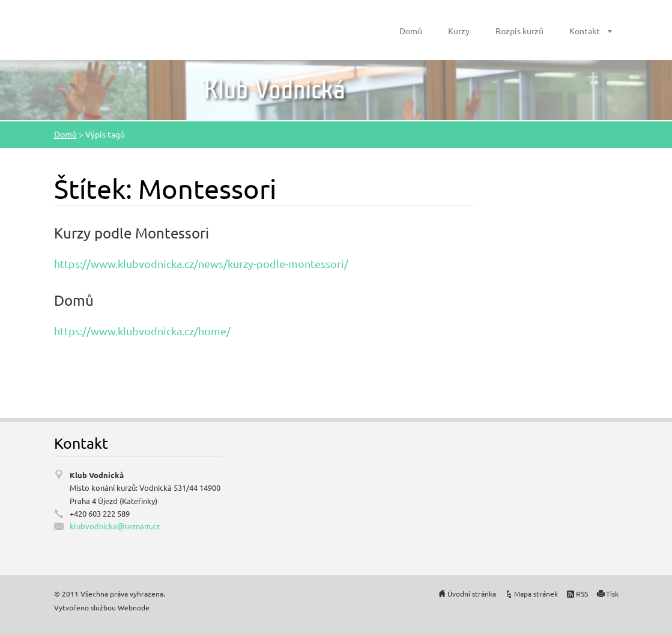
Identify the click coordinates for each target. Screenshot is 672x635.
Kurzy (459, 31)
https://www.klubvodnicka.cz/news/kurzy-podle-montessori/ (201, 263)
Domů (411, 31)
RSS (582, 594)
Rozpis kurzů (519, 31)
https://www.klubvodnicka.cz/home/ (142, 331)
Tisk (612, 594)
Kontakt (585, 31)
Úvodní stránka (472, 594)
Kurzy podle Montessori (132, 233)
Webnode (134, 607)
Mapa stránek (536, 594)
